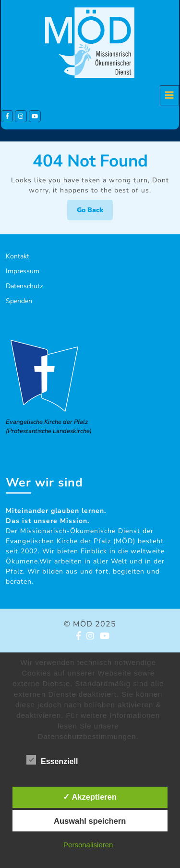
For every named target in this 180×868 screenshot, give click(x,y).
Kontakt (18, 256)
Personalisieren (88, 845)
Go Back (95, 212)
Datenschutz (24, 286)
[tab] (169, 95)
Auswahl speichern (90, 821)
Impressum (23, 271)
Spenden (19, 301)
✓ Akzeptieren (90, 797)
